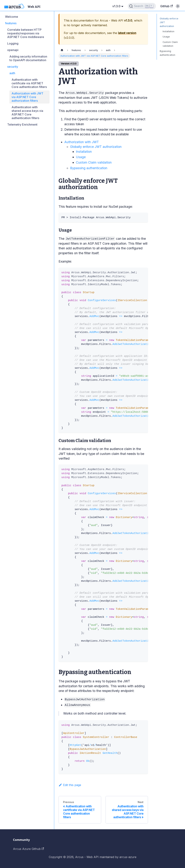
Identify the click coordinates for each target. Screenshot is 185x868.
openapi (13, 50)
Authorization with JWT (82, 142)
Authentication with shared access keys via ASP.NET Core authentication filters (27, 113)
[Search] (142, 6)
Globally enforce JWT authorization (96, 147)
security (13, 67)
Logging (13, 43)
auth (12, 73)
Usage (81, 157)
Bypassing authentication (89, 168)
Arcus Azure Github (28, 849)
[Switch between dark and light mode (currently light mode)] (178, 6)
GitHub (166, 6)
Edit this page (70, 785)
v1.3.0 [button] (116, 6)
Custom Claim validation (94, 162)
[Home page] (62, 50)
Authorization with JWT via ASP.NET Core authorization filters (27, 97)
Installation (84, 152)
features (11, 23)
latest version (127, 33)
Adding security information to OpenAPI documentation (28, 58)
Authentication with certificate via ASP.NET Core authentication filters (29, 83)
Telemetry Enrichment (22, 124)
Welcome (12, 17)
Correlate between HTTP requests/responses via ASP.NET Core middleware (26, 33)
